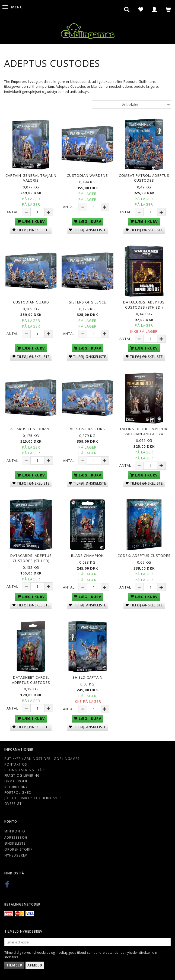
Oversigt (13, 803)
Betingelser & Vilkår (24, 770)
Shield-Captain (87, 677)
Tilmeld (14, 965)
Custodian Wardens (87, 175)
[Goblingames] (88, 30)
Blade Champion (87, 556)
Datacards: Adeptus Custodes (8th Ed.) (144, 305)
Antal (13, 212)
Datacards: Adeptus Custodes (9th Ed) (31, 558)
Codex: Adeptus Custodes (144, 556)
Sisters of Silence (87, 302)
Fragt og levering (22, 775)
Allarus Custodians (31, 429)
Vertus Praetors (87, 429)
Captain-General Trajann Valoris (31, 178)
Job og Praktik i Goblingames (33, 798)
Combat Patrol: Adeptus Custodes (144, 178)
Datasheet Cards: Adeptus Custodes (31, 680)
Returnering (16, 787)
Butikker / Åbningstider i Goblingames (42, 759)
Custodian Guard (31, 302)
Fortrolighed (18, 792)
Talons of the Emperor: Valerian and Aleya (144, 431)
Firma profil (16, 781)
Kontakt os (16, 764)
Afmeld (35, 965)
